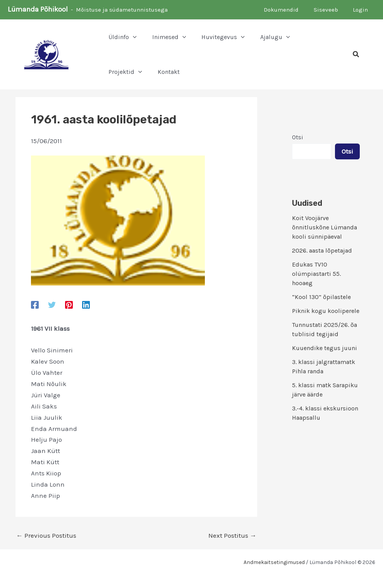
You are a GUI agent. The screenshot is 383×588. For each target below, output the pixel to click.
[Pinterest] (69, 304)
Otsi (298, 137)
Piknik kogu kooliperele (326, 311)
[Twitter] (52, 304)
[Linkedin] (86, 304)
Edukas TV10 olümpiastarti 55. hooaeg (316, 274)
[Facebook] (35, 304)
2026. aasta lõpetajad (322, 250)
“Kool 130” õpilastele (321, 297)
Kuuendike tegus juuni (325, 348)
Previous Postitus (46, 536)
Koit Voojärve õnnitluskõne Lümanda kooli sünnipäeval (325, 227)
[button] (133, 37)
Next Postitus (232, 536)
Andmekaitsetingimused (274, 562)
